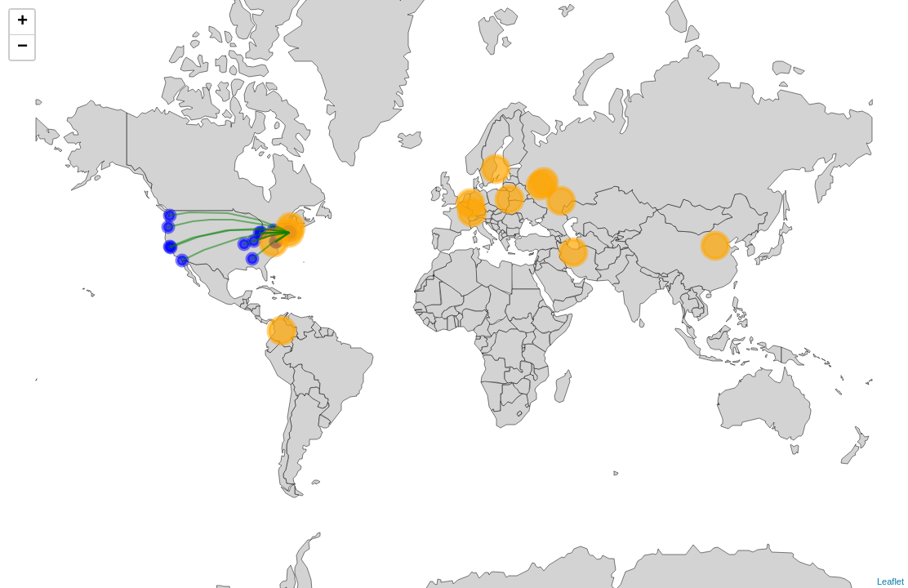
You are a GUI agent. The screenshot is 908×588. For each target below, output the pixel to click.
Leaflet (890, 581)
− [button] (22, 47)
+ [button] (22, 22)
